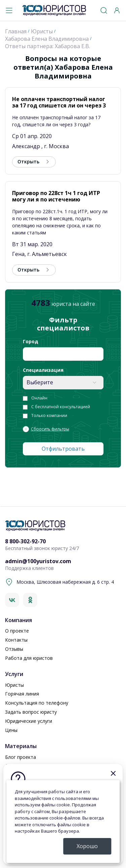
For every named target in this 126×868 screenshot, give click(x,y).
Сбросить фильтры (50, 429)
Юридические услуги (29, 721)
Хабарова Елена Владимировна (47, 39)
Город (31, 342)
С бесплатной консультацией (61, 407)
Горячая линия (22, 694)
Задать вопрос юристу (31, 712)
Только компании (49, 416)
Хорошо (87, 846)
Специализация (43, 370)
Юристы (42, 31)
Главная (16, 31)
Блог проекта (20, 757)
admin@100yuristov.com (38, 561)
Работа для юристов (29, 658)
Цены (11, 730)
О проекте (17, 631)
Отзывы (14, 649)
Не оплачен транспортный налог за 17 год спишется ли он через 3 (59, 102)
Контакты (16, 640)
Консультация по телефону (37, 703)
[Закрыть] (113, 773)
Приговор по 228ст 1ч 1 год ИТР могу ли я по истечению (56, 196)
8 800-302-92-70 (25, 541)
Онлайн (39, 398)
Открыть (28, 162)
